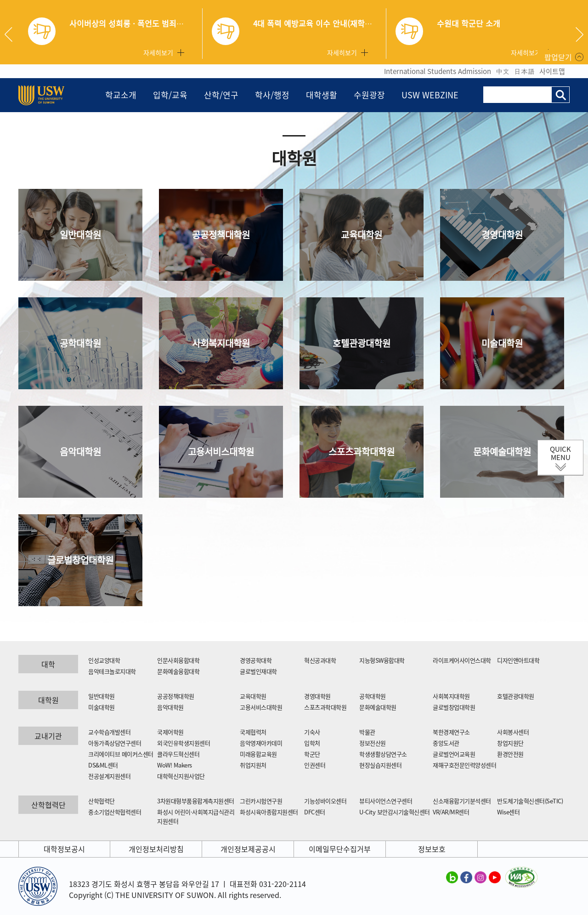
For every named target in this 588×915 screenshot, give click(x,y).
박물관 (367, 732)
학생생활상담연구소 (383, 754)
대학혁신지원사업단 (181, 776)
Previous (12, 34)
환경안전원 (510, 754)
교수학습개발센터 (109, 732)
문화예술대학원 (502, 452)
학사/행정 (272, 95)
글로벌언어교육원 (454, 754)
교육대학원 (362, 235)
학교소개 (121, 95)
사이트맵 (552, 71)
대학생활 (322, 95)
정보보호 (432, 849)
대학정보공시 (64, 849)
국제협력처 (253, 732)
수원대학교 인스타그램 (481, 877)
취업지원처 (253, 765)
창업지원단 (510, 743)
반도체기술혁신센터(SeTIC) (530, 801)
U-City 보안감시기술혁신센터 (395, 812)
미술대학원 (502, 343)
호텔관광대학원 (362, 343)
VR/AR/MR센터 (451, 812)
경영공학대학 (256, 660)
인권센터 (315, 765)
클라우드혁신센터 (178, 754)
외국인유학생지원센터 (184, 743)
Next (580, 34)
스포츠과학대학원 (362, 452)
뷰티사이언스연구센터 (386, 801)
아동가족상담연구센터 (115, 743)
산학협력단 (102, 801)
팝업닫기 (558, 57)
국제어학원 (170, 732)
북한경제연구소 (451, 732)
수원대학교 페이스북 (466, 877)
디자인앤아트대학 (518, 660)
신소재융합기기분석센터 (462, 801)
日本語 (524, 71)
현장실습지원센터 (380, 765)
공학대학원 (80, 343)
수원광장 (369, 95)
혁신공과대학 (320, 660)
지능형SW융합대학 (382, 660)
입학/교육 (170, 95)
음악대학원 (80, 452)
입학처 (312, 743)
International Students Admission (438, 71)
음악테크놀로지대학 (112, 671)
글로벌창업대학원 (80, 560)
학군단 (312, 754)
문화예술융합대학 (178, 671)
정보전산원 (373, 743)
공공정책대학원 (221, 235)
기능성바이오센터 (325, 801)
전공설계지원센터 (109, 776)
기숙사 (312, 732)
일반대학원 (80, 235)
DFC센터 (315, 812)
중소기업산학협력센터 (115, 812)
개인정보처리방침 (156, 849)
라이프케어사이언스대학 (462, 660)
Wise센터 (508, 812)
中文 (503, 71)
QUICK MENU (560, 453)
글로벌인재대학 (258, 671)
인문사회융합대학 (178, 660)
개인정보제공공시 (248, 849)
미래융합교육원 (258, 754)
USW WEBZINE (430, 95)
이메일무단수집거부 (340, 849)
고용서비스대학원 (221, 452)
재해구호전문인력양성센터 (464, 765)
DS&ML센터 (103, 765)
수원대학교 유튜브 (495, 877)
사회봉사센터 (513, 732)
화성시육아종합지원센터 (269, 812)
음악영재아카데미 (261, 743)
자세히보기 (158, 52)
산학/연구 (221, 95)
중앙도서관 (446, 743)
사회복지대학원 (221, 343)
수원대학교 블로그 (452, 877)
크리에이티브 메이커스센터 (121, 754)
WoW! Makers (175, 765)
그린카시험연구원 (261, 801)
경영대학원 (502, 235)
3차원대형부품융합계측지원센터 (196, 801)
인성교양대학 (104, 660)
